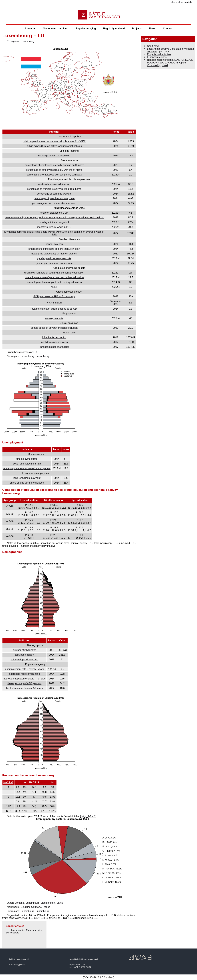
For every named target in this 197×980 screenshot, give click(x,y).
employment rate (54, 318)
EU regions (13, 41)
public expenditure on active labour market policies (54, 146)
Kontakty (73, 959)
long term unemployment (27, 478)
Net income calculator (56, 29)
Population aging (86, 29)
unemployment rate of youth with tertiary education (54, 282)
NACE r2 (8, 782)
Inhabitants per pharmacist (54, 347)
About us (30, 29)
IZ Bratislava (107, 977)
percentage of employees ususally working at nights (54, 170)
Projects (137, 29)
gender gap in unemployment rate (54, 263)
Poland (169, 60)
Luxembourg (27, 41)
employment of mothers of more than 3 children (54, 249)
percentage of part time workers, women (54, 203)
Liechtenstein (48, 903)
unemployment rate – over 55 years (24, 669)
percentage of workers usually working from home (54, 189)
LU (35, 352)
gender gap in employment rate (54, 258)
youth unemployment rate (27, 464)
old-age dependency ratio (25, 660)
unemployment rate (27, 459)
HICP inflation (54, 303)
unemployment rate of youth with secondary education (54, 277)
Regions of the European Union (26, 930)
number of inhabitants (24, 650)
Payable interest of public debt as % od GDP (54, 309)
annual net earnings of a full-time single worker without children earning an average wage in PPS (54, 233)
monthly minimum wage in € (54, 222)
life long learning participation (54, 156)
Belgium (25, 907)
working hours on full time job (54, 184)
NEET (54, 287)
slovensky (177, 2)
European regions (157, 57)
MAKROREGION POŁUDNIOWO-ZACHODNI (170, 61)
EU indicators (12, 933)
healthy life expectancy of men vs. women (54, 254)
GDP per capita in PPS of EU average (54, 296)
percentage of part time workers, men (54, 198)
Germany (36, 907)
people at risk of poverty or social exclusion (54, 328)
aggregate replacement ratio (24, 674)
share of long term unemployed (27, 483)
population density (24, 655)
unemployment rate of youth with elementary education (54, 273)
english (188, 2)
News (152, 29)
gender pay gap (54, 244)
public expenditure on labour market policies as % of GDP (54, 141)
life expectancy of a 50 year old (25, 683)
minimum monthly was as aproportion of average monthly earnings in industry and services (54, 217)
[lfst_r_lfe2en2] (88, 816)
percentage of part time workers (54, 194)
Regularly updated (114, 29)
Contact (168, 29)
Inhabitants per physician (54, 342)
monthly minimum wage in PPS (54, 227)
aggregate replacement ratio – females (24, 679)
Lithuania (19, 903)
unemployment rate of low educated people (27, 468)
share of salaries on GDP (54, 213)
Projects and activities (159, 54)
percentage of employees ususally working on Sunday (54, 165)
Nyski (165, 65)
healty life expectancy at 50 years (25, 688)
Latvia (60, 903)
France (46, 907)
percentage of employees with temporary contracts (54, 175)
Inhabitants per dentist (54, 337)
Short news (153, 46)
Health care (69, 333)
